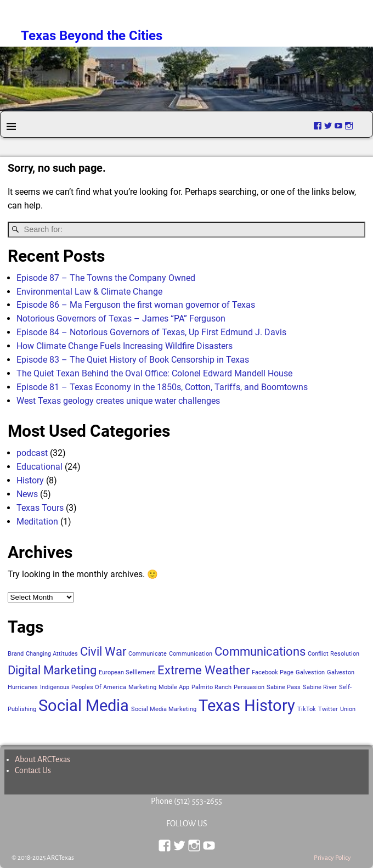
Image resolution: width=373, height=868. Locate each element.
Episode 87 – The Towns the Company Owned (106, 278)
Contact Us (33, 770)
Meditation (37, 522)
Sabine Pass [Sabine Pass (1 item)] (284, 687)
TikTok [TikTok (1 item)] (307, 709)
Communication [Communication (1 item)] (191, 654)
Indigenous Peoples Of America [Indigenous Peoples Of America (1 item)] (83, 687)
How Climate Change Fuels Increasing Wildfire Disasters (125, 346)
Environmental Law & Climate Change (89, 292)
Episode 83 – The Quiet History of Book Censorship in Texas (133, 360)
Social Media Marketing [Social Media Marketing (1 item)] (164, 709)
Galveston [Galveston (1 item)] (341, 672)
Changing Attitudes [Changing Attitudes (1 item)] (52, 654)
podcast (32, 453)
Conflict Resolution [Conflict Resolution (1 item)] (334, 654)
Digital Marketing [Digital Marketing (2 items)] (52, 670)
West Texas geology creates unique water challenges (118, 401)
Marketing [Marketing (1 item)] (142, 687)
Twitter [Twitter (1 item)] (328, 709)
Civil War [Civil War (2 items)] (103, 652)
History (30, 480)
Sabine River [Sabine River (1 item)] (320, 687)
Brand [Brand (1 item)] (16, 654)
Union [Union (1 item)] (348, 709)
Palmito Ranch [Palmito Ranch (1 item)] (211, 687)
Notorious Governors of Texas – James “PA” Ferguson (121, 319)
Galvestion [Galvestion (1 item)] (310, 672)
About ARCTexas (43, 759)
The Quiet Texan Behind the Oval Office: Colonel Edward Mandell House (154, 373)
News (27, 494)
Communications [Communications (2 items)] (260, 652)
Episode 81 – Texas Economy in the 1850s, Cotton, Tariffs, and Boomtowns (162, 387)
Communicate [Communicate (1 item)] (148, 654)
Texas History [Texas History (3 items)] (247, 706)
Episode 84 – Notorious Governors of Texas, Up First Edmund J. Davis (151, 332)
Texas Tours (40, 508)
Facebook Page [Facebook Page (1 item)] (273, 672)
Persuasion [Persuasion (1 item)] (249, 687)
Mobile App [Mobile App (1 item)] (174, 687)
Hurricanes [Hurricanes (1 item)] (23, 687)
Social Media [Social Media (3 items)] (84, 706)
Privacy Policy (332, 858)
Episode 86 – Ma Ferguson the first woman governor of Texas (136, 305)
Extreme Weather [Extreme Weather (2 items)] (204, 670)
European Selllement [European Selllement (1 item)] (127, 672)
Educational (39, 467)
